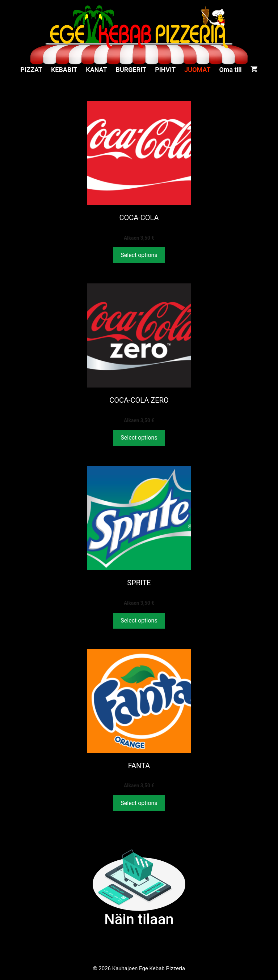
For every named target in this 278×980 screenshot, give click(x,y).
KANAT (96, 70)
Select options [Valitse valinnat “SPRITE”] (139, 620)
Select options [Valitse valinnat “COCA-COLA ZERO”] (139, 438)
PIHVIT (165, 70)
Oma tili (230, 70)
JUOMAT (197, 70)
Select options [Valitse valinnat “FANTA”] (139, 803)
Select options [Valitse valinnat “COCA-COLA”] (139, 255)
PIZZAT (31, 70)
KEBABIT (64, 70)
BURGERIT (131, 70)
